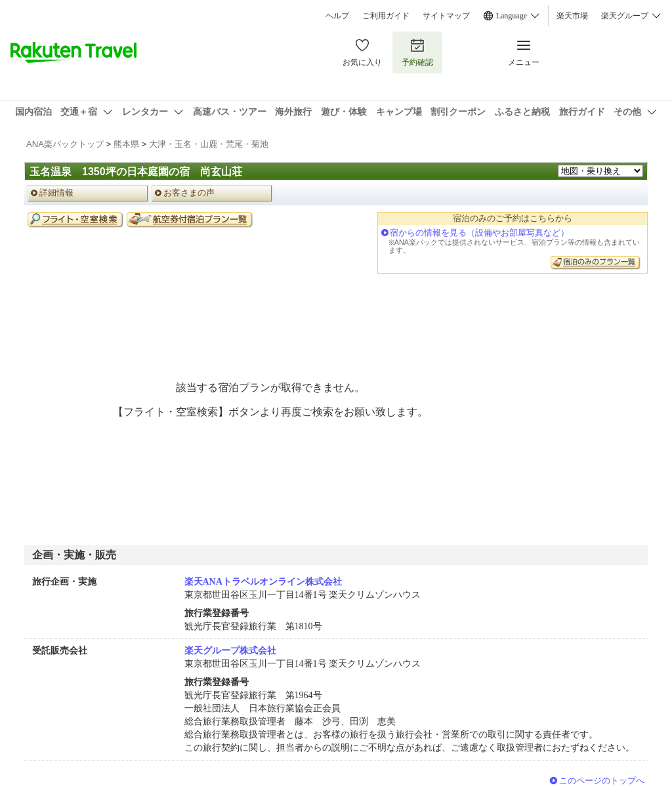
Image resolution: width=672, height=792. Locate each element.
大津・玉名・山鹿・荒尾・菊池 (209, 144)
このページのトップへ (602, 781)
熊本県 (126, 144)
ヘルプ (337, 16)
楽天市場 (572, 16)
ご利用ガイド (386, 16)
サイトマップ (446, 16)
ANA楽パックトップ (65, 144)
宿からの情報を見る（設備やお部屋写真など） (479, 233)
